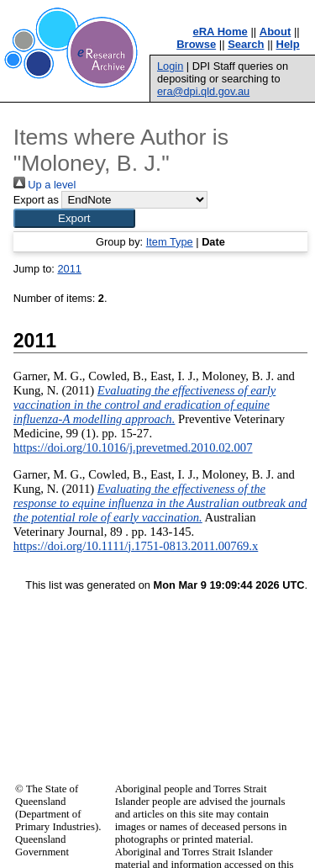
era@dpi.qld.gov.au (203, 91)
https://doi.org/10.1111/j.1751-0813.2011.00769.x (136, 546)
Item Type (170, 242)
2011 (69, 269)
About (276, 32)
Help (288, 44)
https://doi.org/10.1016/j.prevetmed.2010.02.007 (133, 447)
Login (170, 66)
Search (246, 44)
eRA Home (220, 32)
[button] (74, 218)
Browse (196, 44)
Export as (36, 200)
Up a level (45, 185)
